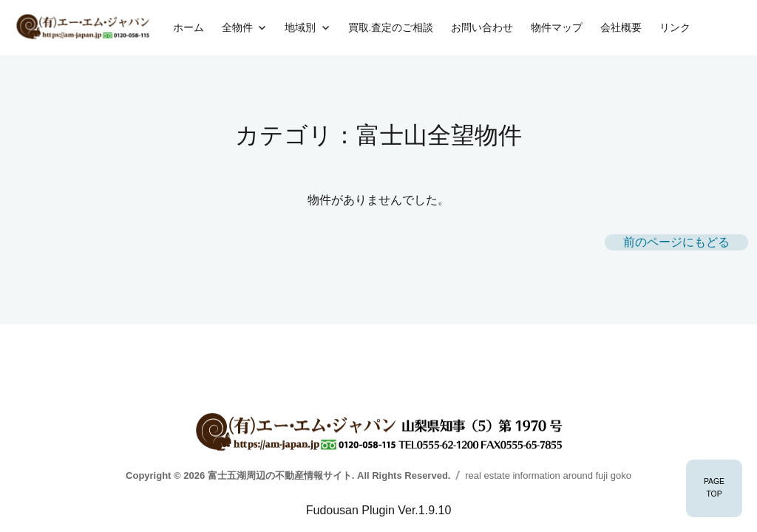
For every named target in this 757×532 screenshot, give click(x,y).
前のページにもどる (676, 242)
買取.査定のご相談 (391, 27)
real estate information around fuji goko (548, 475)
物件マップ (557, 27)
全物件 (237, 27)
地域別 (300, 27)
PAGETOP (714, 488)
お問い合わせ (482, 27)
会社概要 (621, 27)
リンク (675, 27)
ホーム (189, 27)
